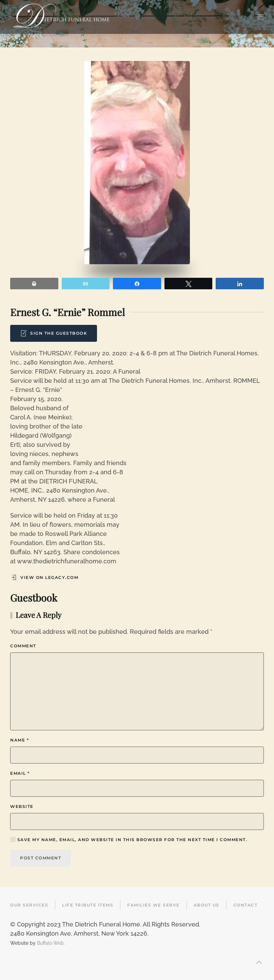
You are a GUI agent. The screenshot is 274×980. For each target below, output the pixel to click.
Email (20, 773)
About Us (207, 905)
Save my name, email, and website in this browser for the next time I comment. (129, 839)
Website (22, 806)
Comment (23, 646)
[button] (260, 17)
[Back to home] (61, 17)
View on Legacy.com (44, 578)
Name (19, 740)
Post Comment (41, 858)
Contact (246, 905)
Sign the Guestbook (54, 333)
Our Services (29, 905)
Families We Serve (153, 905)
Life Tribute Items (88, 905)
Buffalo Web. (51, 943)
